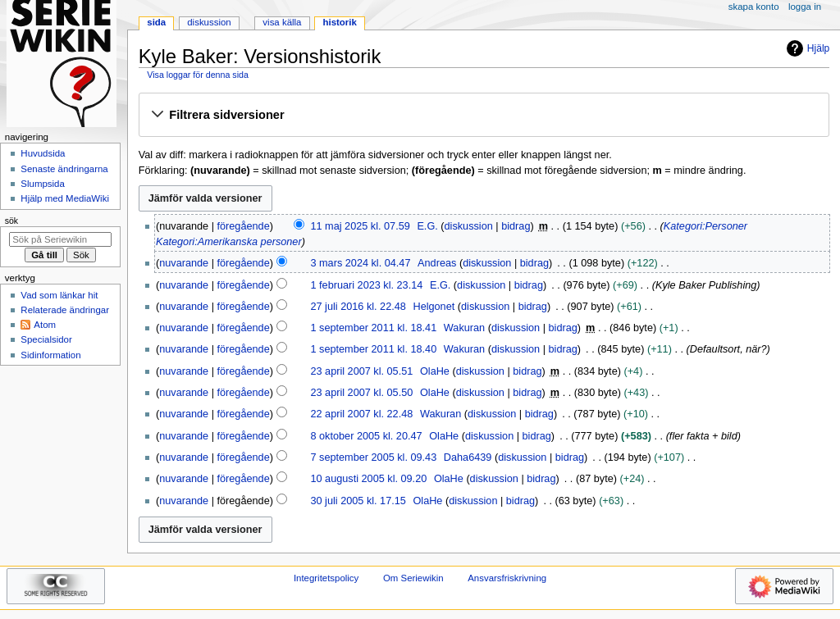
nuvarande (184, 263)
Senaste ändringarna (64, 169)
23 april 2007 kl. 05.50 (361, 393)
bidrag (516, 226)
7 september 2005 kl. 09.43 (373, 457)
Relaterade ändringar (65, 310)
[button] (484, 116)
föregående (244, 226)
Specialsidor (46, 339)
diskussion (469, 226)
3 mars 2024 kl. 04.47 (360, 263)
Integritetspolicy (326, 578)
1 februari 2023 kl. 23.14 (366, 285)
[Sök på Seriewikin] (60, 239)
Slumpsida (42, 184)
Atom (45, 325)
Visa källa (282, 22)
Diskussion (209, 22)
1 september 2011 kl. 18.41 (373, 328)
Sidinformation (50, 355)
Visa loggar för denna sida (198, 75)
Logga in (805, 7)
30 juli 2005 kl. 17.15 (358, 501)
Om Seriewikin (413, 578)
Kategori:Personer (705, 226)
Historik (340, 22)
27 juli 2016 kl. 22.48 (358, 307)
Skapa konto (754, 7)
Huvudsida (43, 153)
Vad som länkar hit (59, 295)
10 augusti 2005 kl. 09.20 (368, 479)
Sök (11, 221)
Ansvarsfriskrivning (507, 578)
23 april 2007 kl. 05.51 (361, 371)
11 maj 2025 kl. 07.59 (360, 226)
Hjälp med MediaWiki (65, 198)
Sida (156, 22)
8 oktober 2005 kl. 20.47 (366, 436)
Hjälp (806, 48)
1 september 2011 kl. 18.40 (373, 349)
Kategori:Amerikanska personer (229, 242)
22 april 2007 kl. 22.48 (361, 414)
